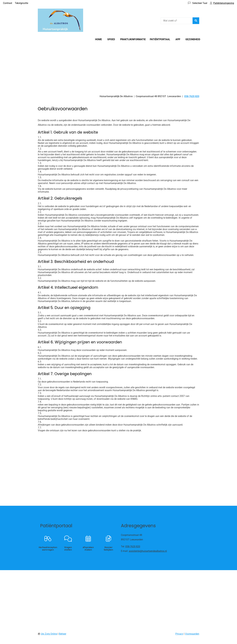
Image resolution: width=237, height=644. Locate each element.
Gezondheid (193, 39)
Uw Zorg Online (49, 634)
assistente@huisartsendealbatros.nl (148, 551)
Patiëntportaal (160, 39)
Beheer (63, 634)
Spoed (111, 39)
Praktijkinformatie (133, 39)
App (178, 39)
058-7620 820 (133, 546)
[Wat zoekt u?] (177, 21)
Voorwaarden (192, 634)
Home (98, 39)
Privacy (179, 634)
